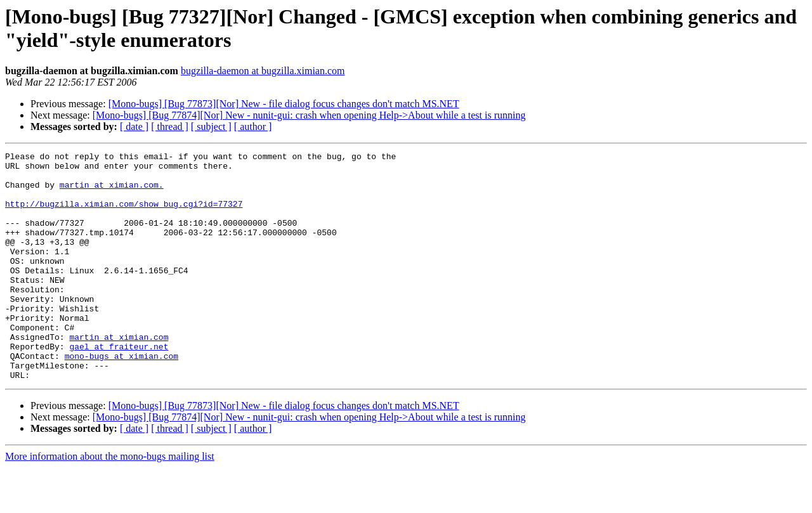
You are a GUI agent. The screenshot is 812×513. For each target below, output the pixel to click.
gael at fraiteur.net (119, 386)
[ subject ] (211, 127)
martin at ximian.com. (112, 192)
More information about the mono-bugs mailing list (110, 502)
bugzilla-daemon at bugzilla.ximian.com (263, 71)
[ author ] (253, 127)
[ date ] (134, 127)
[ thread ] (170, 127)
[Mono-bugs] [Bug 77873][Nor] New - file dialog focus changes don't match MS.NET (284, 104)
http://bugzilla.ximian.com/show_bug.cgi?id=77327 (124, 215)
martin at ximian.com (119, 375)
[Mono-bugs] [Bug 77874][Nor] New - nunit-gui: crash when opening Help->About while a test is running (309, 115)
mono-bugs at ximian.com (121, 398)
